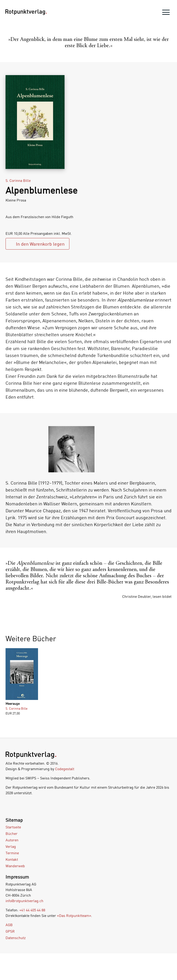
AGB (9, 925)
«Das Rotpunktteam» (74, 916)
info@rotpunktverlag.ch (24, 901)
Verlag (11, 846)
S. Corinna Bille (18, 180)
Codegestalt (65, 769)
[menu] (166, 13)
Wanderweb (15, 866)
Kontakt (12, 859)
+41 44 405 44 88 (32, 910)
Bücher (12, 833)
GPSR (10, 931)
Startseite (13, 827)
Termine (12, 853)
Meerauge (13, 704)
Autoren (12, 840)
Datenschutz (16, 938)
